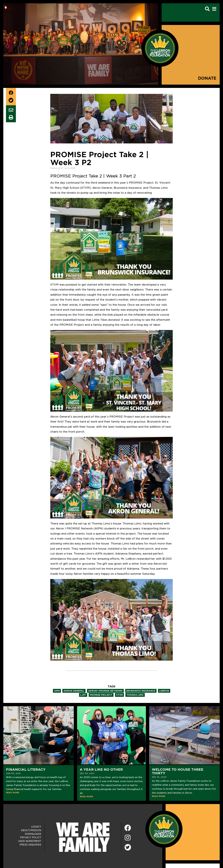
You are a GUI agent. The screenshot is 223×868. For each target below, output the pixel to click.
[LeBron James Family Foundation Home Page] (164, 829)
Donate (207, 78)
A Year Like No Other (101, 770)
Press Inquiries (30, 845)
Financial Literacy (26, 770)
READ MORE (13, 793)
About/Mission (31, 830)
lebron (164, 691)
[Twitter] (128, 847)
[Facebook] (128, 828)
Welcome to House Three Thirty (178, 771)
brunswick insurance (141, 691)
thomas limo (135, 695)
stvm (119, 695)
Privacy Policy (31, 837)
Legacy (36, 827)
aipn (57, 691)
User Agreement (30, 841)
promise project (101, 695)
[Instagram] (128, 838)
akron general (74, 691)
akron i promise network (105, 691)
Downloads (33, 834)
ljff (83, 695)
